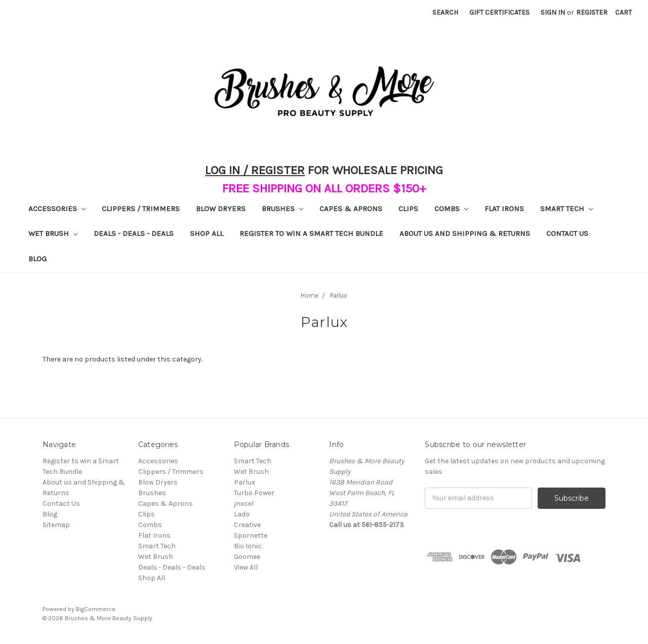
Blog (37, 259)
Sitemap (56, 525)
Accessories (57, 209)
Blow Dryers (221, 209)
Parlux (245, 482)
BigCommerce (96, 609)
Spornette (251, 535)
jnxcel (244, 504)
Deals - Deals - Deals (134, 233)
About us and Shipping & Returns (465, 233)
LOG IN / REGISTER (255, 170)
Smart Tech (566, 209)
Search (445, 12)
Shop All (207, 233)
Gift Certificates (499, 12)
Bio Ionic (248, 546)
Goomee (247, 557)
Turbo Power (254, 493)
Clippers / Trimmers (141, 209)
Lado (242, 514)
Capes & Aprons (351, 209)
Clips (408, 209)
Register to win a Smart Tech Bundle (311, 233)
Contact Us (567, 233)
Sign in (553, 12)
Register (592, 12)
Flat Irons (504, 209)
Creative (247, 525)
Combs (451, 209)
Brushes (282, 209)
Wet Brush (53, 233)
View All (246, 567)
